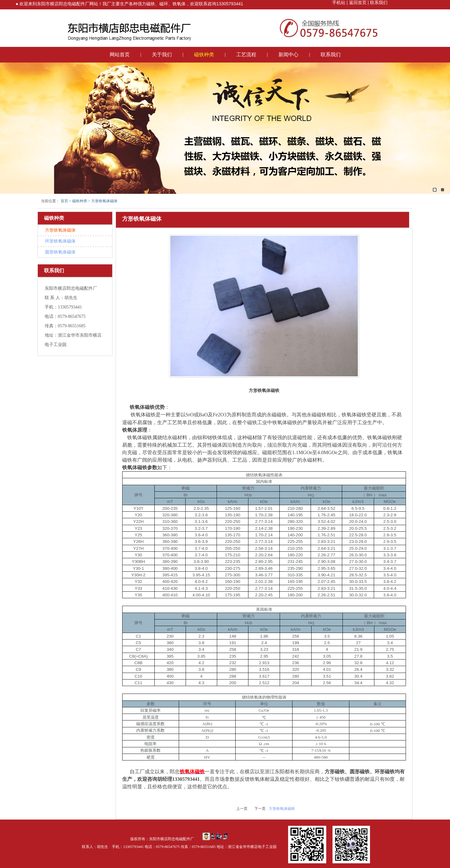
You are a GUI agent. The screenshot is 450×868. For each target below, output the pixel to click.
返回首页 (357, 3)
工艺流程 (246, 55)
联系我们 (378, 3)
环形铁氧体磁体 (60, 241)
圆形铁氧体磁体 (60, 252)
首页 (64, 201)
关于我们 (162, 55)
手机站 (339, 3)
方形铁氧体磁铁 (282, 809)
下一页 (260, 809)
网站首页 (120, 55)
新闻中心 (288, 55)
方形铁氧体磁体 (104, 201)
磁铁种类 (204, 55)
